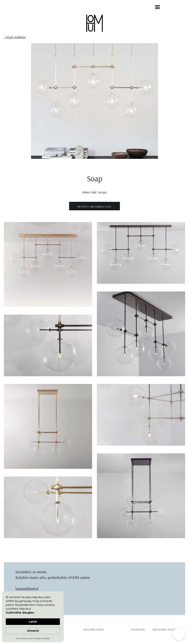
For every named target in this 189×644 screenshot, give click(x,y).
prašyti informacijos (94, 207)
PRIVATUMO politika (166, 630)
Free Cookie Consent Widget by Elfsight (33, 639)
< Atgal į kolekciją (15, 37)
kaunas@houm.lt (27, 588)
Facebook (138, 630)
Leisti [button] (33, 622)
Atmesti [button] (33, 631)
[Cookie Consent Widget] (33, 617)
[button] (158, 7)
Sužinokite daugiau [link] (20, 613)
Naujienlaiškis (94, 630)
